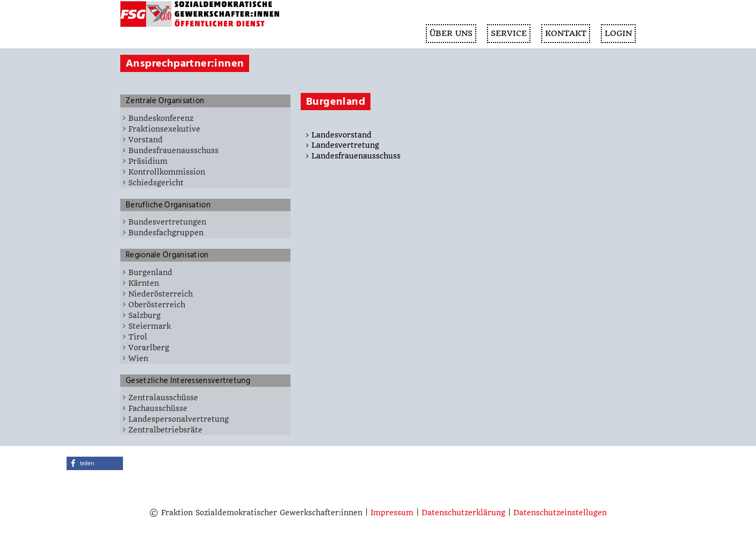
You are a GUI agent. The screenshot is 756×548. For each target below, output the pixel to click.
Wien (138, 358)
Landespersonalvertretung (179, 419)
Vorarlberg (149, 348)
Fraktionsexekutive (164, 129)
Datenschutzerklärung (463, 513)
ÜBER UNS (451, 33)
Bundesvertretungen (167, 222)
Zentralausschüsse (163, 398)
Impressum (392, 513)
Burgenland (150, 272)
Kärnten (144, 283)
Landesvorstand (341, 135)
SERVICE (509, 33)
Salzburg (144, 315)
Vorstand (146, 140)
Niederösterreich (161, 294)
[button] (95, 463)
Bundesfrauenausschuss (173, 150)
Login (618, 33)
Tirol (138, 337)
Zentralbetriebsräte (165, 430)
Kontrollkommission (167, 172)
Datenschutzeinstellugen (560, 513)
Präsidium (148, 161)
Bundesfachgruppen (166, 233)
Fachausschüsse (158, 408)
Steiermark (150, 326)
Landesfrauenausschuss (356, 156)
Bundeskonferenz (161, 118)
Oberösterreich (157, 305)
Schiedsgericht (156, 183)
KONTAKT (566, 33)
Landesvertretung (345, 145)
